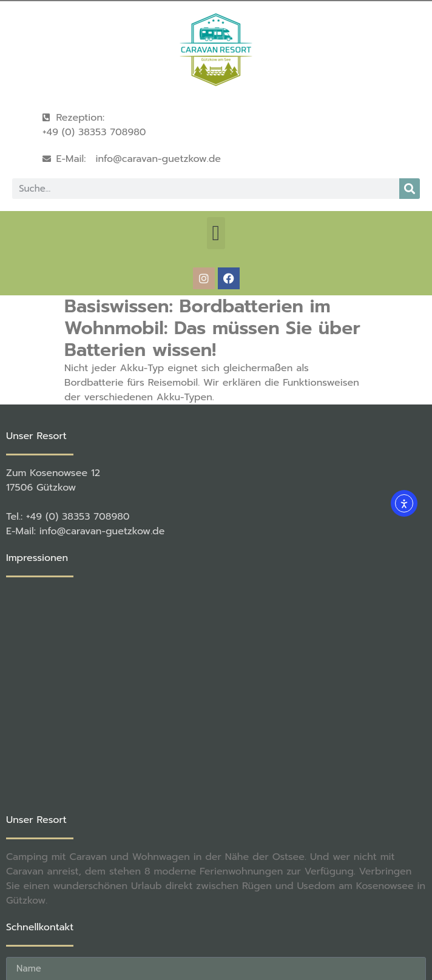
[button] (216, 233)
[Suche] (410, 189)
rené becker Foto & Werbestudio (205, 930)
